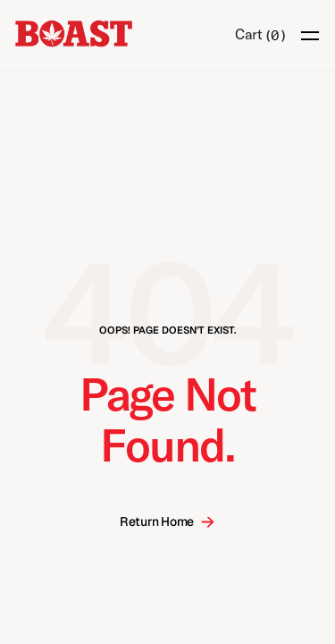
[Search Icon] (209, 36)
